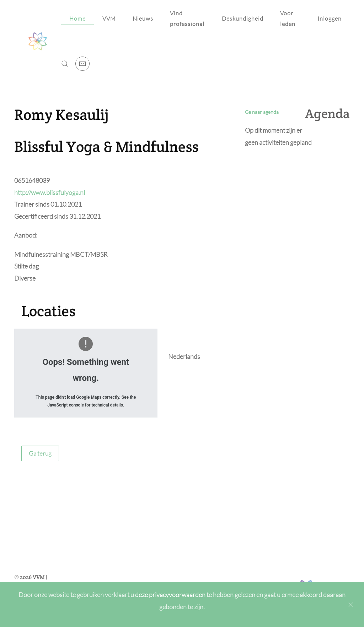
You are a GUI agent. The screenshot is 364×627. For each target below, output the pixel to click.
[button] (65, 64)
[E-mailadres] (182, 572)
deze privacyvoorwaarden (171, 595)
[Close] (351, 605)
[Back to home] (38, 41)
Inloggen (330, 18)
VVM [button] (109, 18)
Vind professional (187, 18)
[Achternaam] (182, 556)
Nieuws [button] (143, 18)
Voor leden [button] (288, 18)
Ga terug (40, 453)
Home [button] (77, 18)
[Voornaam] (182, 541)
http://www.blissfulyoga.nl (50, 192)
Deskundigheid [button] (243, 18)
